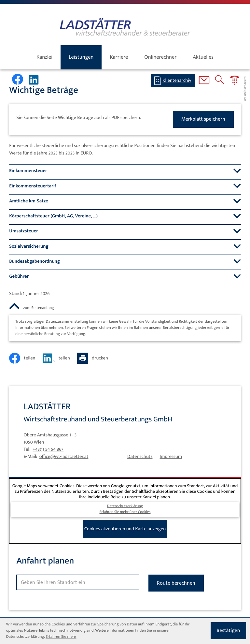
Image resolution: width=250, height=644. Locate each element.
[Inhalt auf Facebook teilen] (24, 358)
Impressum (171, 456)
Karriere (119, 57)
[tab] (125, 171)
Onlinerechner (160, 57)
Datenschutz (140, 456)
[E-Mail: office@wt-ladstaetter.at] (204, 81)
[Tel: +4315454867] (48, 449)
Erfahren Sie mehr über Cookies (125, 512)
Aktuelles (203, 57)
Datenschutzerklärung (125, 506)
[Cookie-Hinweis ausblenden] (228, 631)
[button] (235, 81)
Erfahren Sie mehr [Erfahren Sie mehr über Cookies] (61, 637)
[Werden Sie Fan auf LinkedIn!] (35, 80)
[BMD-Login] (173, 80)
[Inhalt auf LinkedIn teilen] (58, 358)
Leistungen (81, 57)
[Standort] (78, 582)
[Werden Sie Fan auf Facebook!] (18, 79)
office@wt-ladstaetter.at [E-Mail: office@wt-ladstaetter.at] (64, 456)
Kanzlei (44, 57)
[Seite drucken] (94, 358)
